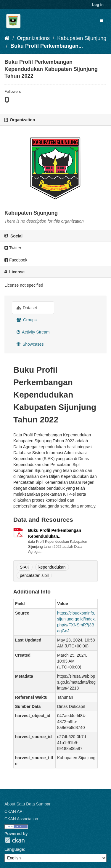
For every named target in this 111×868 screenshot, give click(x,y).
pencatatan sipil (34, 575)
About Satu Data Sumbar (28, 804)
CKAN (15, 840)
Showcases (30, 344)
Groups (27, 320)
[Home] (7, 38)
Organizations (33, 38)
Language (14, 849)
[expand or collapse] (102, 20)
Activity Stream (33, 332)
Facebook (16, 260)
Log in (98, 5)
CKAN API (14, 811)
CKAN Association (21, 819)
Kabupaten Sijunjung (82, 38)
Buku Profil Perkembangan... (47, 46)
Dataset (27, 308)
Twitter (13, 248)
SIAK (25, 567)
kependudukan (52, 567)
